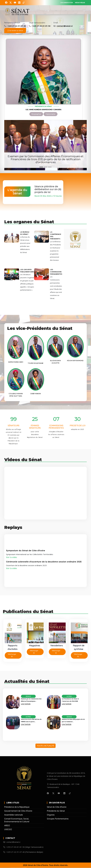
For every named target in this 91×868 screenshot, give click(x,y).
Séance (28, 697)
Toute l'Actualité (46, 746)
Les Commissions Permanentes (56, 272)
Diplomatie (51, 114)
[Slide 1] (41, 167)
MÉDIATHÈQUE (78, 2)
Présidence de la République (17, 807)
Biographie (36, 114)
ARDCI (7, 826)
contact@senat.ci (65, 26)
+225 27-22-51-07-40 (17, 26)
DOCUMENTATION (59, 2)
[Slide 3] (50, 167)
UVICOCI (8, 830)
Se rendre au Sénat (15, 31)
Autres (69, 697)
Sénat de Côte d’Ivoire (57, 807)
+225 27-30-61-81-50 (41, 26)
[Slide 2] (45, 167)
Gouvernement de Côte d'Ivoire (18, 811)
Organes (51, 815)
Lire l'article (26, 704)
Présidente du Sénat (56, 811)
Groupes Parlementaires (58, 819)
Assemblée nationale (14, 815)
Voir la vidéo (12, 558)
